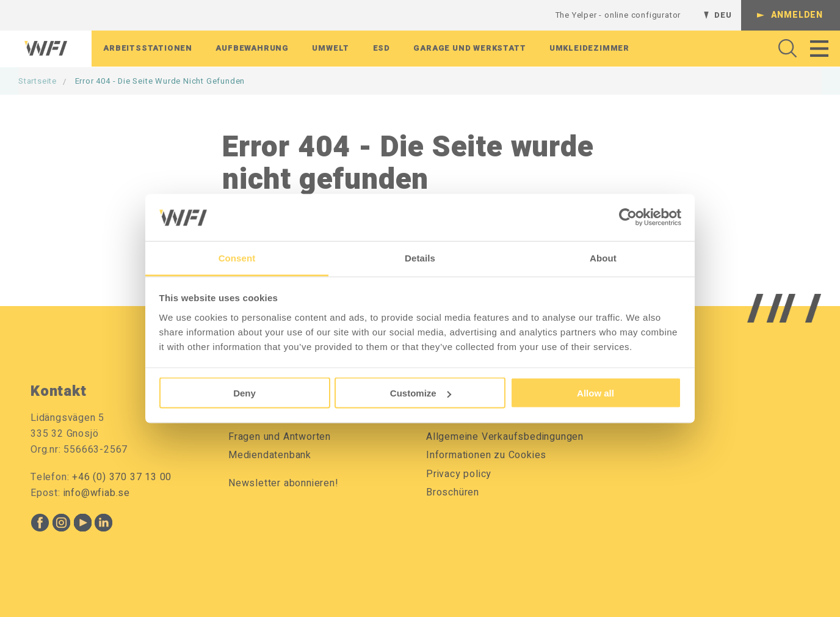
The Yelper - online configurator (618, 15)
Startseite (38, 81)
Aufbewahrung (252, 49)
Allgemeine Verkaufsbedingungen (505, 437)
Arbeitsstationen (148, 49)
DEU (723, 15)
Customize (421, 393)
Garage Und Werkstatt (469, 49)
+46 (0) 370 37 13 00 (122, 477)
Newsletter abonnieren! (284, 483)
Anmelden (797, 15)
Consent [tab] (237, 257)
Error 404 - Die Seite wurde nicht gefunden (160, 81)
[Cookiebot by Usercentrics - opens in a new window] (628, 217)
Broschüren (453, 492)
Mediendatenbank (270, 455)
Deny (244, 393)
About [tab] (603, 257)
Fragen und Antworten (280, 437)
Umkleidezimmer (589, 49)
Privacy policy (459, 474)
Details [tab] (420, 257)
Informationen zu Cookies (486, 455)
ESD (382, 49)
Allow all (596, 393)
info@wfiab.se (97, 493)
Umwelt (331, 49)
